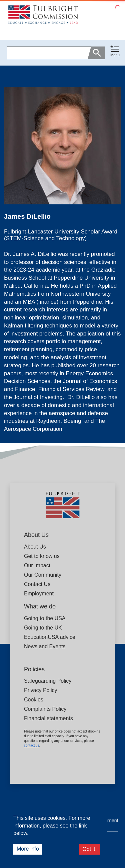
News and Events (45, 646)
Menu (115, 55)
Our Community (43, 575)
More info (28, 849)
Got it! (89, 849)
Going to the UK (43, 628)
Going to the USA (45, 618)
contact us (32, 745)
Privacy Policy (41, 690)
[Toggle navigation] (115, 51)
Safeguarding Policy (48, 681)
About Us (35, 547)
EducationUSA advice (50, 637)
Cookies (34, 700)
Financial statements (48, 718)
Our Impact (37, 565)
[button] (115, 53)
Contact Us (37, 584)
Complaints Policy (45, 709)
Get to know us (42, 556)
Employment (39, 594)
